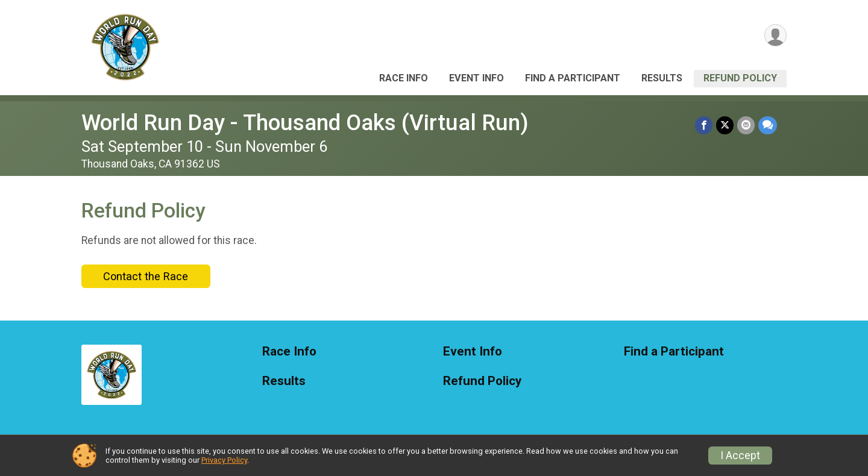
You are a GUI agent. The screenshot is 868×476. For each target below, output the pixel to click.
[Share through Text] (768, 125)
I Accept (740, 456)
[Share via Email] (746, 125)
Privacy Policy (224, 460)
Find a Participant (573, 78)
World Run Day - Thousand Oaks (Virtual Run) (305, 123)
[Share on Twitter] (725, 125)
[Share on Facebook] (704, 125)
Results (662, 78)
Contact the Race (146, 276)
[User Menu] (775, 35)
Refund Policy (740, 78)
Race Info (404, 78)
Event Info (476, 78)
